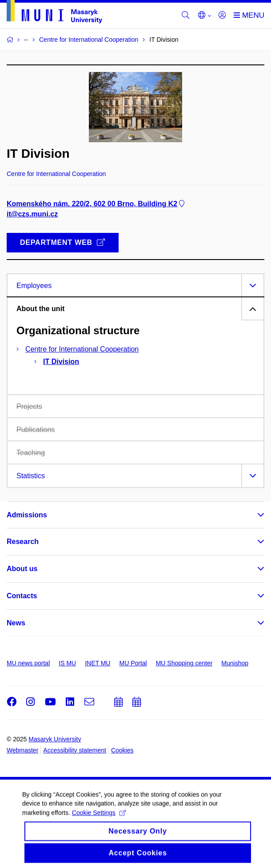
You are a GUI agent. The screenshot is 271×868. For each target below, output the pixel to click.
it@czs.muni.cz (32, 214)
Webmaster (22, 750)
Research (23, 542)
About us (22, 569)
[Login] (222, 16)
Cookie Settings (99, 818)
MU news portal (28, 663)
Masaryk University (55, 739)
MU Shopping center (184, 663)
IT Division (61, 362)
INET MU (98, 663)
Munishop (235, 663)
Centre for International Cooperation (82, 349)
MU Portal (133, 663)
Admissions (27, 515)
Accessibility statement (75, 750)
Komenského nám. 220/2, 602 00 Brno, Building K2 (96, 204)
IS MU (67, 663)
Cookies (122, 750)
